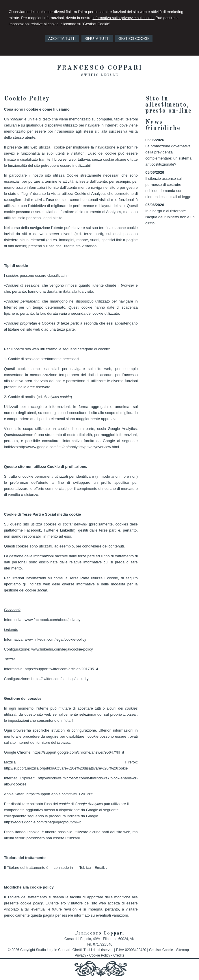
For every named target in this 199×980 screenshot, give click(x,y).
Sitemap (183, 950)
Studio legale (100, 75)
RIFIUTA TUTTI (97, 39)
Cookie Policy (100, 955)
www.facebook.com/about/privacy (52, 620)
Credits (119, 955)
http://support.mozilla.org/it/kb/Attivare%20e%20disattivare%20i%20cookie (66, 768)
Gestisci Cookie (161, 950)
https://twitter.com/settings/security (60, 679)
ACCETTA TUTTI (62, 39)
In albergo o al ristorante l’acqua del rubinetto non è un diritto (170, 217)
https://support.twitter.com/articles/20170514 (61, 669)
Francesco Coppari (100, 68)
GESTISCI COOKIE (134, 39)
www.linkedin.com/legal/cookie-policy (55, 639)
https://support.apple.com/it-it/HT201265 (60, 794)
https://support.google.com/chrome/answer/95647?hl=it (78, 752)
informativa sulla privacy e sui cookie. (123, 18)
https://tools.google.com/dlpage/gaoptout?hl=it (42, 822)
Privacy (80, 955)
